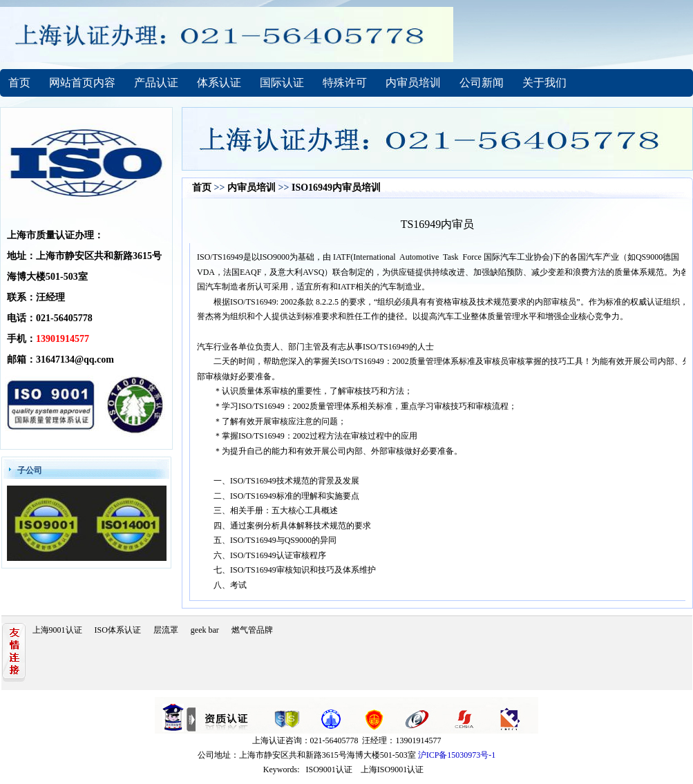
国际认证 (282, 83)
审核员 (564, 302)
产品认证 (156, 83)
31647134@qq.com (75, 360)
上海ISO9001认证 (392, 769)
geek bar (205, 630)
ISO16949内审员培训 (336, 188)
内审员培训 (413, 83)
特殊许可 (345, 83)
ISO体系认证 (118, 630)
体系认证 (219, 83)
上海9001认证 (57, 630)
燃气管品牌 (252, 630)
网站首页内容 (82, 83)
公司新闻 (482, 83)
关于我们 (544, 83)
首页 (19, 83)
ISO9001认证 (329, 769)
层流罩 (166, 630)
